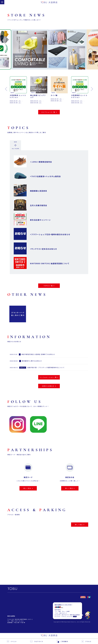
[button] (18, 51)
